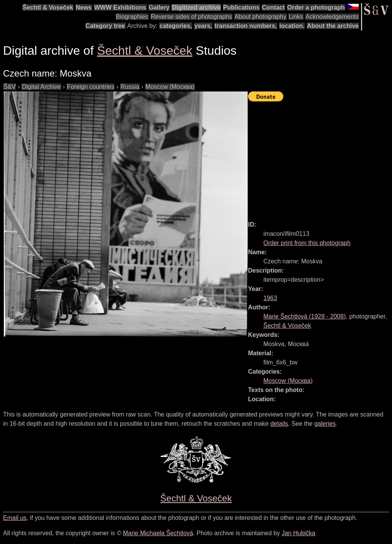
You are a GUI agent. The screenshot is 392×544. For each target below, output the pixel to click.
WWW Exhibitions (120, 7)
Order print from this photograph (307, 243)
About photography (261, 17)
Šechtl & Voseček (48, 7)
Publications (241, 7)
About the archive (333, 26)
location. (292, 26)
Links (296, 17)
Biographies (132, 17)
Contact (273, 7)
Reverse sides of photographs (192, 17)
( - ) (305, 316)
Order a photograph (316, 7)
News (84, 7)
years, (203, 26)
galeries (325, 424)
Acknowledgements (332, 17)
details (279, 424)
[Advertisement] (320, 158)
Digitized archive (196, 7)
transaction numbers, (246, 26)
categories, (176, 26)
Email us (15, 518)
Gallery (159, 7)
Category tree (105, 26)
